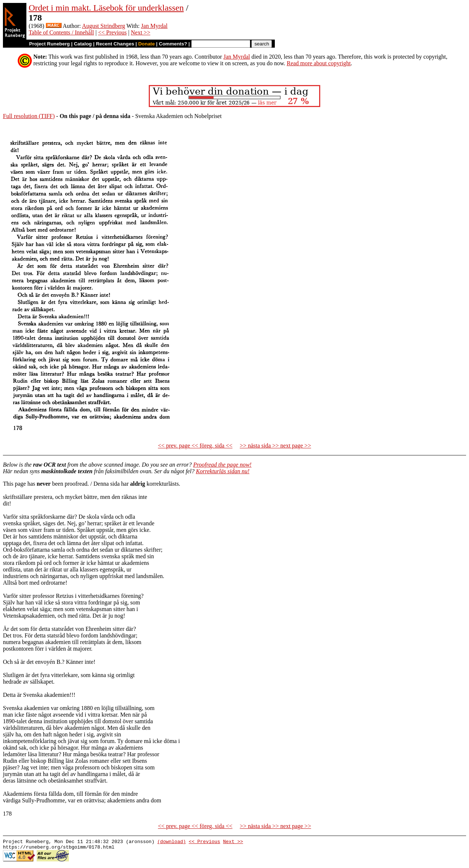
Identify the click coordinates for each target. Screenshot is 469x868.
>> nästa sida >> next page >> (275, 446)
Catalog (83, 44)
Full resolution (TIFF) (29, 116)
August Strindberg (104, 26)
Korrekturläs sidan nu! (223, 471)
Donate (146, 44)
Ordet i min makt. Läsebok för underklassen (106, 8)
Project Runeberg (49, 44)
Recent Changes (115, 44)
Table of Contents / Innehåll (61, 32)
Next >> (141, 32)
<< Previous (112, 32)
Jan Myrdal (154, 26)
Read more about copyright (319, 63)
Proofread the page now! (222, 465)
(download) (171, 842)
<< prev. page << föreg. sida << (195, 446)
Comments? (173, 44)
